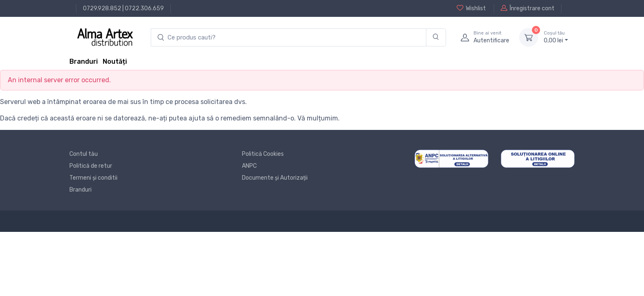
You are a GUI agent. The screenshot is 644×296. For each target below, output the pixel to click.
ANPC (249, 166)
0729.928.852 (102, 8)
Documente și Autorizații (275, 178)
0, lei (556, 37)
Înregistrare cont (528, 8)
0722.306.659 (144, 8)
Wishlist (471, 8)
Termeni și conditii (93, 178)
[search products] (289, 38)
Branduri (84, 61)
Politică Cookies (263, 154)
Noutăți (115, 61)
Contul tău (84, 154)
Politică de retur (91, 166)
